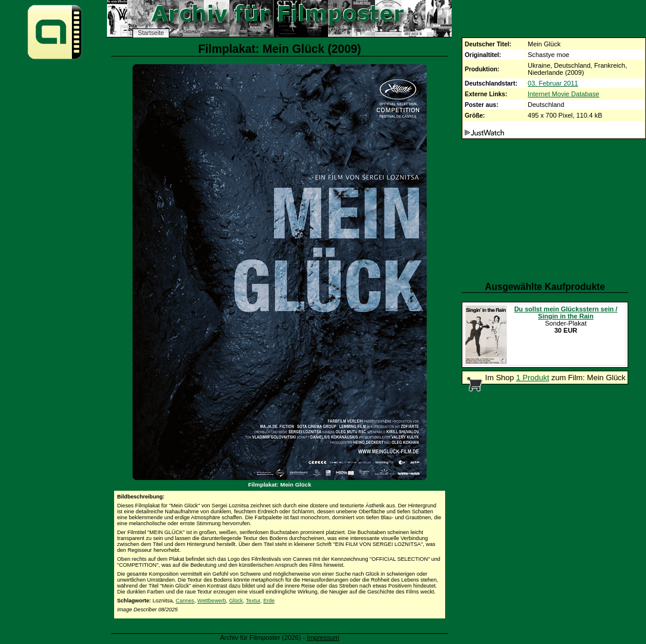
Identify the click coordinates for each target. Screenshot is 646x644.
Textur (253, 601)
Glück (236, 601)
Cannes (185, 601)
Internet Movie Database (563, 94)
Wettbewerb (212, 601)
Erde (269, 601)
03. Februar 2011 (553, 83)
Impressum (323, 637)
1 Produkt (532, 378)
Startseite (151, 33)
